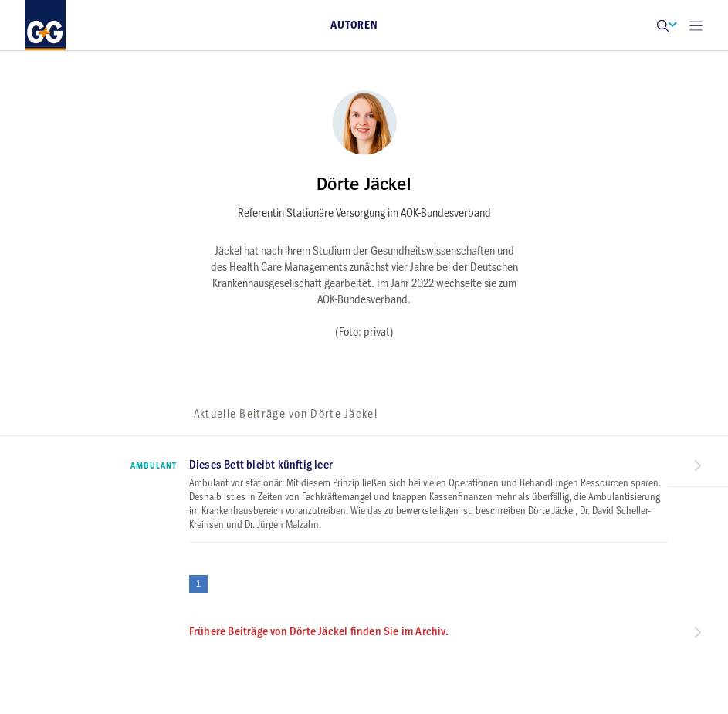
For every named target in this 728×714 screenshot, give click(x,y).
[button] (662, 25)
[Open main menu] (696, 25)
